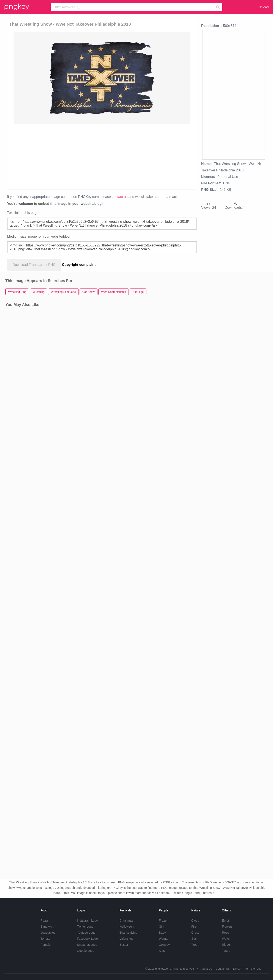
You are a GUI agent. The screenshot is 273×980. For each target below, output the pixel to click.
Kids (162, 951)
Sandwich (47, 927)
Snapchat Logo (87, 945)
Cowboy (164, 945)
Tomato (45, 939)
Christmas (126, 920)
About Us (206, 969)
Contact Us (223, 969)
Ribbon (227, 945)
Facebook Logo (87, 939)
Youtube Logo (86, 933)
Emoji (226, 920)
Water (226, 939)
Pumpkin (46, 945)
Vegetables (48, 933)
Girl (161, 927)
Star (194, 939)
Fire (194, 927)
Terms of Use (253, 969)
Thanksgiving (128, 933)
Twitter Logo (85, 927)
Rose (225, 933)
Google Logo (86, 951)
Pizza (44, 920)
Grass (195, 933)
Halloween (126, 927)
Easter (124, 945)
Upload (264, 7)
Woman (164, 939)
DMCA (237, 969)
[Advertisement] (102, 156)
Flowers (227, 927)
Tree (194, 945)
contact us (120, 197)
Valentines (126, 939)
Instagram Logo (87, 920)
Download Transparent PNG (34, 265)
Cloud (195, 920)
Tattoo (226, 951)
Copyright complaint (79, 265)
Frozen (164, 920)
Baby (162, 933)
